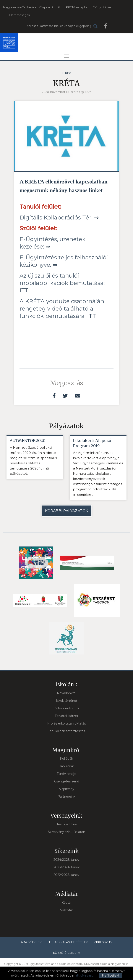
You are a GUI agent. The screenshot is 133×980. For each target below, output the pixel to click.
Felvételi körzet (66, 716)
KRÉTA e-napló (76, 7)
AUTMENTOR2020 (28, 441)
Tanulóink (66, 766)
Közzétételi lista (66, 953)
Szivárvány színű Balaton (66, 832)
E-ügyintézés (102, 7)
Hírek (67, 73)
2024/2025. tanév (66, 860)
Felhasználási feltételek (68, 942)
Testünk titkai (67, 824)
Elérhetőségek (20, 15)
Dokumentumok (66, 708)
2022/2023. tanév (66, 875)
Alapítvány (66, 789)
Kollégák (66, 759)
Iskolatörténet (67, 701)
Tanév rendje (66, 774)
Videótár (67, 910)
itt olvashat (85, 975)
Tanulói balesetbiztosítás (66, 731)
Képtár (67, 903)
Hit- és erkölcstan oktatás (66, 723)
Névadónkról (67, 693)
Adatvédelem (32, 942)
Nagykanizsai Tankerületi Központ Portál (32, 7)
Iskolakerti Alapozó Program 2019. (92, 443)
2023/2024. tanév (67, 867)
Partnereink (66, 797)
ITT (24, 290)
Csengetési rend (67, 782)
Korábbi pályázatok (67, 511)
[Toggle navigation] (66, 56)
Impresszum (103, 942)
